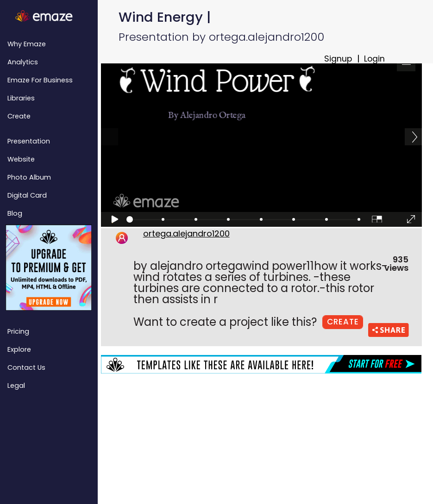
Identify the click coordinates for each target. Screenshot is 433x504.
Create (19, 116)
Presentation (29, 141)
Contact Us (26, 367)
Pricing (18, 331)
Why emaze (27, 44)
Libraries (21, 98)
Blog (15, 213)
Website (21, 159)
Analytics (23, 62)
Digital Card (27, 195)
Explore (19, 349)
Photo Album (29, 177)
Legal (16, 386)
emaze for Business (40, 80)
